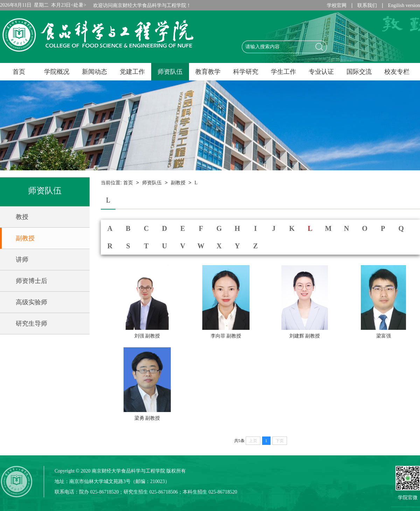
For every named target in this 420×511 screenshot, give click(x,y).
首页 (19, 72)
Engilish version (404, 5)
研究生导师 (31, 324)
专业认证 (321, 72)
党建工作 (132, 72)
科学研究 (246, 72)
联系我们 (367, 5)
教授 (22, 217)
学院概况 (57, 72)
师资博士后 (31, 281)
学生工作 (283, 72)
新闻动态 (94, 72)
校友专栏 (397, 72)
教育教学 (208, 72)
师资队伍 (170, 72)
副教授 (25, 238)
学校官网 (337, 5)
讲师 (22, 260)
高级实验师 (31, 302)
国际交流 (359, 72)
